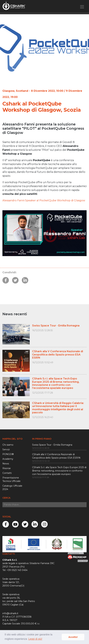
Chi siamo (8, 445)
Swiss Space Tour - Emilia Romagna (52, 445)
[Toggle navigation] (82, 7)
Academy (8, 459)
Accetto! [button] (73, 637)
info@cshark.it (10, 613)
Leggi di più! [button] (35, 639)
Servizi (6, 449)
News (6, 464)
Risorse (7, 468)
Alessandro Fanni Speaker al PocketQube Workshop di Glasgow (44, 200)
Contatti (7, 473)
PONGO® (8, 454)
